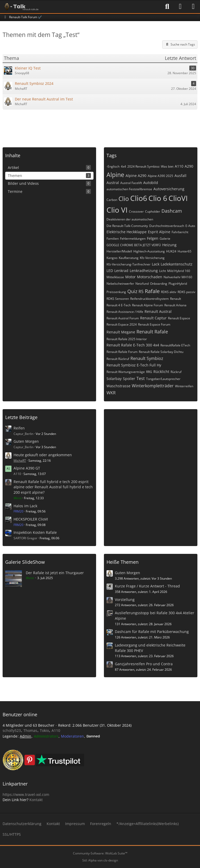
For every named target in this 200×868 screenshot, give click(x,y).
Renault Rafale (152, 332)
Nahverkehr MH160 (178, 277)
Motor (130, 277)
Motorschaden (150, 277)
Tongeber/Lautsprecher (163, 379)
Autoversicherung (169, 189)
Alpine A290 (136, 176)
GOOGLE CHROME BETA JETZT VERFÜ (134, 245)
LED (110, 271)
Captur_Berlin (23, 434)
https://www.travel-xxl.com (26, 794)
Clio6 (139, 198)
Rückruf (176, 372)
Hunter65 (185, 251)
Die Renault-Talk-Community (127, 226)
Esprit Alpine (159, 232)
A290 (189, 166)
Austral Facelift (131, 183)
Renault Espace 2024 (122, 324)
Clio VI (117, 210)
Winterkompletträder (153, 386)
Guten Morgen (26, 441)
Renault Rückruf (118, 359)
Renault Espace (179, 318)
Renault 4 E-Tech (119, 305)
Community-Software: (100, 853)
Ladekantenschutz (177, 264)
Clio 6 (158, 198)
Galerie (165, 239)
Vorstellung (125, 600)
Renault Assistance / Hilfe (125, 312)
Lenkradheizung (144, 271)
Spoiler (129, 379)
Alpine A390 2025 (160, 176)
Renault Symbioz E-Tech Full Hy (134, 365)
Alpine (115, 175)
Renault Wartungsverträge (126, 372)
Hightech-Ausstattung (149, 251)
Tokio (44, 730)
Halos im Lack (25, 506)
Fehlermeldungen (133, 239)
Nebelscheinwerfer (120, 284)
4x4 (123, 166)
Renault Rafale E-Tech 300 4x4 (133, 345)
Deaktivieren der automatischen (130, 219)
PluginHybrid (178, 284)
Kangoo (112, 258)
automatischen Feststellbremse (129, 189)
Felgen (153, 238)
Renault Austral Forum (123, 318)
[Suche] (167, 7)
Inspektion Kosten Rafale (35, 532)
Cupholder (153, 211)
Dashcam (172, 211)
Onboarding (159, 284)
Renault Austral (158, 311)
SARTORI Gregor (25, 538)
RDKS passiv (186, 292)
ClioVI (178, 198)
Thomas (30, 730)
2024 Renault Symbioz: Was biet (150, 166)
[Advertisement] (100, 126)
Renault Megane (121, 332)
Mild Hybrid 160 (179, 271)
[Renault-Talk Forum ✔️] (21, 7)
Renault (176, 299)
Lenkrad (121, 271)
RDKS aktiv (169, 292)
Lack (156, 264)
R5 (141, 292)
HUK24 (171, 251)
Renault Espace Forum (154, 324)
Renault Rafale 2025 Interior (127, 339)
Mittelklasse (115, 277)
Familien (113, 239)
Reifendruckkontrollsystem (149, 299)
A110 (179, 166)
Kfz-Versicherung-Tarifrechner (129, 264)
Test (141, 378)
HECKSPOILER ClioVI (31, 519)
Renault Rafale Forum (122, 352)
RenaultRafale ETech (175, 345)
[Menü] (193, 7)
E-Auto (190, 226)
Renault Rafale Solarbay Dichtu (161, 352)
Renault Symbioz (147, 358)
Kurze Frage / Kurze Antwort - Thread (147, 586)
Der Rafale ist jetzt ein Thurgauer (55, 573)
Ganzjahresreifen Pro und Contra (144, 664)
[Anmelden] (180, 7)
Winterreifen (184, 386)
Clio (124, 199)
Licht (162, 271)
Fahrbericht (180, 232)
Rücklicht (161, 372)
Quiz (132, 291)
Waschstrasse (118, 386)
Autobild (151, 183)
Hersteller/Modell (119, 251)
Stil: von (100, 860)
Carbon (112, 200)
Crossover (136, 211)
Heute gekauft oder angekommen (43, 455)
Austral (113, 183)
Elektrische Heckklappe (127, 232)
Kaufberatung (129, 258)
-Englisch (113, 166)
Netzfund (142, 284)
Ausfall (180, 176)
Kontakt (36, 800)
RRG (149, 372)
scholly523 (12, 730)
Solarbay (114, 379)
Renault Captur (153, 318)
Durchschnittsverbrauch (167, 226)
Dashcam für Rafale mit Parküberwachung (152, 632)
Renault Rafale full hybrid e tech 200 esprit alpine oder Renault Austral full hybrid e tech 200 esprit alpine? (53, 487)
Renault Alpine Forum (148, 305)
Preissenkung (116, 292)
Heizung (169, 245)
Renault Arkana (175, 305)
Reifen (19, 428)
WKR (111, 393)
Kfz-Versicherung (152, 258)
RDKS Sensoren (118, 299)
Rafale (152, 291)
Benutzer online (20, 714)
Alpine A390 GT (27, 468)
